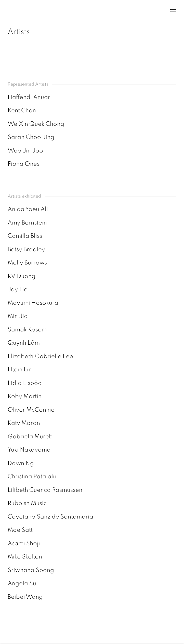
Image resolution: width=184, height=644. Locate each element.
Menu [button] (173, 10)
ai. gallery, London (13, 10)
